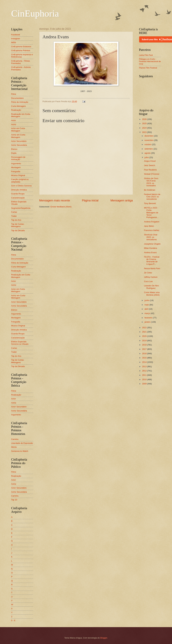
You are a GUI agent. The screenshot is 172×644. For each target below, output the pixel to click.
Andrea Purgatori (152, 222)
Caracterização (18, 198)
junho (147, 300)
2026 (145, 119)
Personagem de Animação (18, 158)
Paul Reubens (150, 170)
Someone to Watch (20, 451)
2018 (145, 345)
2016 (145, 354)
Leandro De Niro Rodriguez (151, 287)
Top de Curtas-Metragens (18, 225)
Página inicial (90, 200)
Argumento (16, 164)
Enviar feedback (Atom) (61, 207)
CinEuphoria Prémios (21, 50)
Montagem (16, 167)
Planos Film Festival (148, 68)
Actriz (14, 124)
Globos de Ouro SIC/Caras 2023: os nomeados (151, 182)
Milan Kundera (151, 248)
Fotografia (16, 171)
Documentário (17, 98)
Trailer (14, 216)
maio (147, 305)
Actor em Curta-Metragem (18, 129)
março (148, 313)
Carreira (15, 439)
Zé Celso (148, 273)
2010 (145, 379)
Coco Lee (148, 281)
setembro (149, 149)
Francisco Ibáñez (152, 230)
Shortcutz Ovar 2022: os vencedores (151, 237)
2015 (145, 358)
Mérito (14, 447)
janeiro (148, 322)
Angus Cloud (150, 161)
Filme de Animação (20, 102)
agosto (148, 153)
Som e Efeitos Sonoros (22, 186)
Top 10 (14, 500)
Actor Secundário (19, 141)
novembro (149, 140)
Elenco (14, 149)
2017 (145, 349)
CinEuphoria (35, 13)
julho (147, 157)
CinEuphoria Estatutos (21, 47)
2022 (145, 328)
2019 (145, 341)
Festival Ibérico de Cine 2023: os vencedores (152, 197)
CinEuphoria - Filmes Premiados (21, 62)
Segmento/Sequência (21, 208)
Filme (14, 94)
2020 (145, 336)
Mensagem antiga (122, 200)
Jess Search (150, 165)
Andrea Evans (150, 252)
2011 (145, 375)
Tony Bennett (150, 203)
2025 (145, 123)
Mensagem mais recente (55, 200)
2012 (145, 371)
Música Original (18, 175)
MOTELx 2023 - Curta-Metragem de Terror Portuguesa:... (151, 213)
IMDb (14, 42)
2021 (145, 332)
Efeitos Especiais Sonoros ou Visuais (20, 343)
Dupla (14, 153)
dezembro (149, 136)
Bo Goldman (150, 190)
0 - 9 (13, 620)
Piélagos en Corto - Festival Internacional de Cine (150, 61)
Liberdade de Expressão (22, 443)
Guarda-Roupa (18, 194)
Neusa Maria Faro (152, 268)
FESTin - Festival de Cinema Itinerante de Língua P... (152, 260)
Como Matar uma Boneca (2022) (152, 294)
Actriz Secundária (19, 145)
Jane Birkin (149, 226)
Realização (16, 110)
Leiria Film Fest (146, 55)
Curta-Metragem (19, 106)
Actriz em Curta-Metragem (18, 136)
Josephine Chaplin (152, 244)
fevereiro (149, 318)
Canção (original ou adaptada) (20, 180)
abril (147, 309)
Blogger (104, 638)
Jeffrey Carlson (151, 277)
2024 (145, 128)
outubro (148, 144)
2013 (145, 366)
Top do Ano (16, 220)
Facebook (16, 35)
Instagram (16, 39)
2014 (145, 362)
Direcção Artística (19, 190)
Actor (14, 120)
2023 (145, 132)
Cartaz (14, 212)
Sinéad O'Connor (152, 174)
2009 (145, 384)
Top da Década (18, 230)
